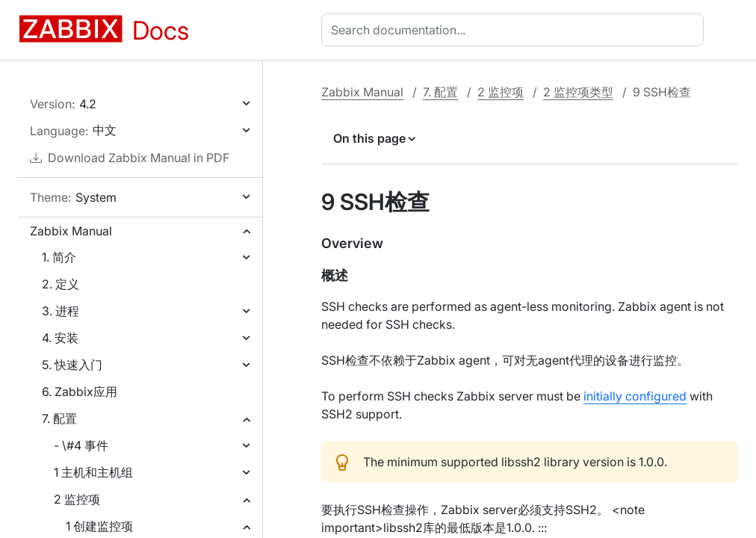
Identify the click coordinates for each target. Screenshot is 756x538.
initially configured (635, 396)
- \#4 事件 (81, 445)
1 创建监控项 (99, 526)
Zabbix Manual (71, 231)
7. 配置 (59, 418)
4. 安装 (60, 338)
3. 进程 (61, 311)
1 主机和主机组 (93, 472)
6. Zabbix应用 (80, 392)
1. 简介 (59, 257)
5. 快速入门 (72, 365)
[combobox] (515, 30)
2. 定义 (61, 284)
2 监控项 (77, 499)
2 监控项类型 (578, 92)
